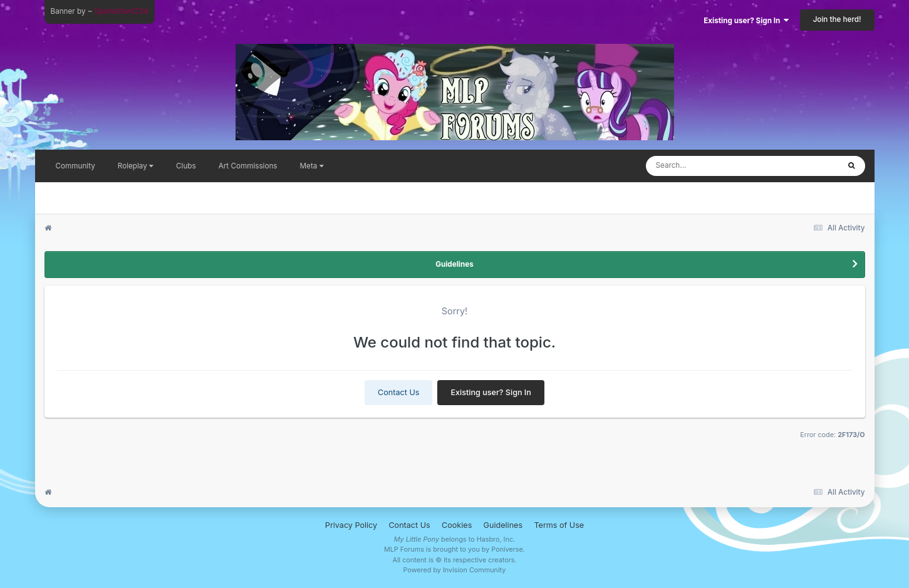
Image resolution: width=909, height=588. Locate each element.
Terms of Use (559, 525)
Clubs (186, 166)
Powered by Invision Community (455, 570)
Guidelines (454, 264)
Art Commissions (248, 166)
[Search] (712, 166)
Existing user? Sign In (746, 21)
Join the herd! (837, 19)
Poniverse (507, 549)
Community (75, 166)
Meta (312, 166)
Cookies (457, 525)
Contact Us (398, 392)
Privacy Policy (351, 525)
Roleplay (136, 166)
